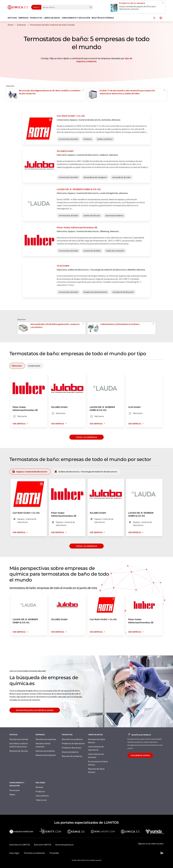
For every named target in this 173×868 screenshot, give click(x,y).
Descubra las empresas (46, 739)
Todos (36, 7)
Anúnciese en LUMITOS (20, 845)
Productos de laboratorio (73, 743)
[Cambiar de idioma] (161, 18)
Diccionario (14, 790)
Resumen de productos (72, 756)
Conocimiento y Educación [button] (76, 18)
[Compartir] (154, 18)
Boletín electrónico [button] (103, 18)
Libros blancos (42, 796)
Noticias (39, 787)
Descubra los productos (72, 739)
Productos (40, 791)
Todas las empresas (87, 437)
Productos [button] (36, 18)
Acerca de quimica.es (64, 845)
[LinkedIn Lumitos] (162, 853)
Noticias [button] (12, 18)
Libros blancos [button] (52, 18)
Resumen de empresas (46, 755)
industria (92, 61)
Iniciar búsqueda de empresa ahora (35, 710)
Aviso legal (14, 853)
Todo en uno (41, 800)
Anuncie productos (70, 752)
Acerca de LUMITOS (43, 845)
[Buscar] (91, 7)
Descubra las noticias (19, 739)
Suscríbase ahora (140, 755)
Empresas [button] (24, 18)
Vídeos (12, 794)
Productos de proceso (72, 748)
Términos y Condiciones (34, 853)
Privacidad (54, 853)
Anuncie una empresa (45, 751)
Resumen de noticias (19, 751)
